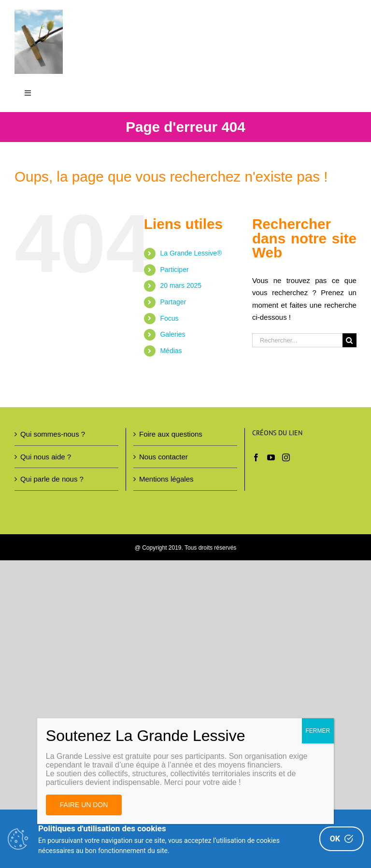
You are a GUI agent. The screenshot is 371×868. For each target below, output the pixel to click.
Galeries (172, 335)
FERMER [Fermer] (318, 731)
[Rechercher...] (297, 340)
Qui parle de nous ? (52, 479)
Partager (173, 302)
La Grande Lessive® (191, 254)
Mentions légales (166, 479)
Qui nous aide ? (46, 457)
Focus (169, 318)
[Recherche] (350, 340)
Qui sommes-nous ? (53, 434)
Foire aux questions (171, 434)
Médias (171, 351)
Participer (174, 270)
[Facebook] (256, 458)
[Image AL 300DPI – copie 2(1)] (39, 13)
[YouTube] (271, 458)
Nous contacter (164, 457)
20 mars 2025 (181, 286)
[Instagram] (286, 458)
